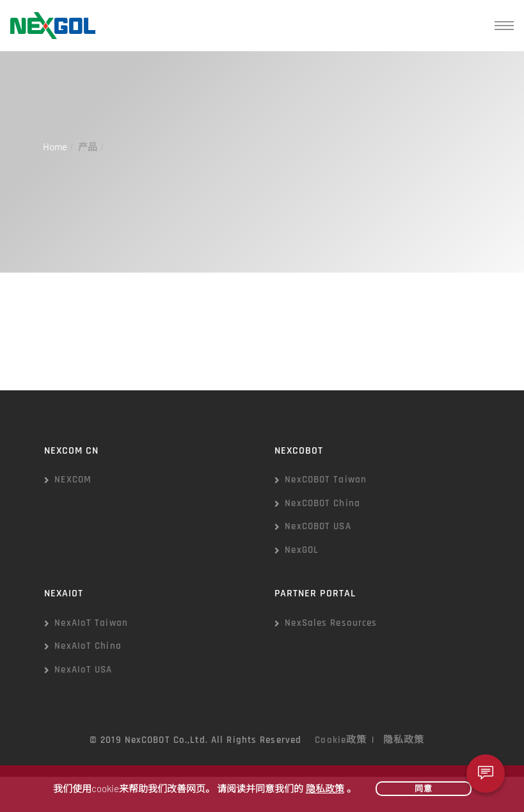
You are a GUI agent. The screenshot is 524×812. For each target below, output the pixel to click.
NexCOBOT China (322, 503)
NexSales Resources (331, 623)
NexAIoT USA (83, 670)
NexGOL (302, 550)
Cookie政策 (341, 740)
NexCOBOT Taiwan (326, 480)
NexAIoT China (88, 646)
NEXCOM (73, 480)
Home (55, 147)
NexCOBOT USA (318, 526)
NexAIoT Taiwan (91, 623)
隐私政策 (404, 740)
